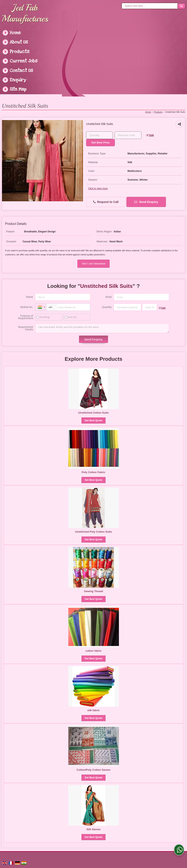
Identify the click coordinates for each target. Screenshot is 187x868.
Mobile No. (27, 307)
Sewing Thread (94, 591)
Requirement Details (26, 328)
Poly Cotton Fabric (93, 472)
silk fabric (94, 710)
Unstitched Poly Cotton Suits (94, 532)
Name (30, 297)
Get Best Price (100, 142)
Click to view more (98, 189)
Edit (150, 135)
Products (20, 52)
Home (15, 33)
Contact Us (21, 71)
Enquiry (18, 80)
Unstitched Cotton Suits (93, 413)
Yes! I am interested (93, 264)
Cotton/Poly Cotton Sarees (93, 770)
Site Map (18, 89)
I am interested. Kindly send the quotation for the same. (102, 328)
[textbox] (128, 135)
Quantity (107, 307)
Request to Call (106, 202)
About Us (19, 42)
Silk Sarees (93, 829)
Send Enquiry (146, 202)
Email (109, 297)
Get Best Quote (93, 420)
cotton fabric (94, 651)
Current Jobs (24, 61)
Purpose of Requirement (26, 317)
